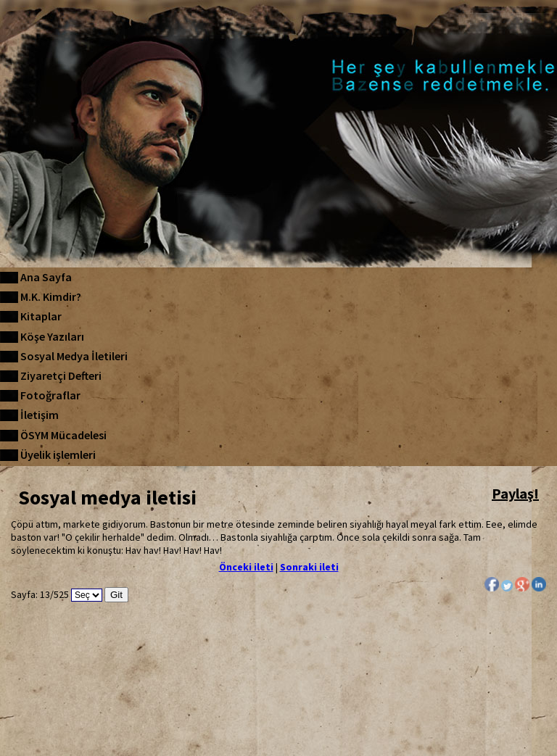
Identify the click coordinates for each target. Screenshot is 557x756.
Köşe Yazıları (52, 336)
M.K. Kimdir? (51, 296)
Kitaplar (41, 316)
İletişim (40, 415)
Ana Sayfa (46, 277)
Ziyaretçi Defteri (61, 375)
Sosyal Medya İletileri (74, 356)
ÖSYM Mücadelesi (63, 435)
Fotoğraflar (50, 395)
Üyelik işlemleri (58, 454)
